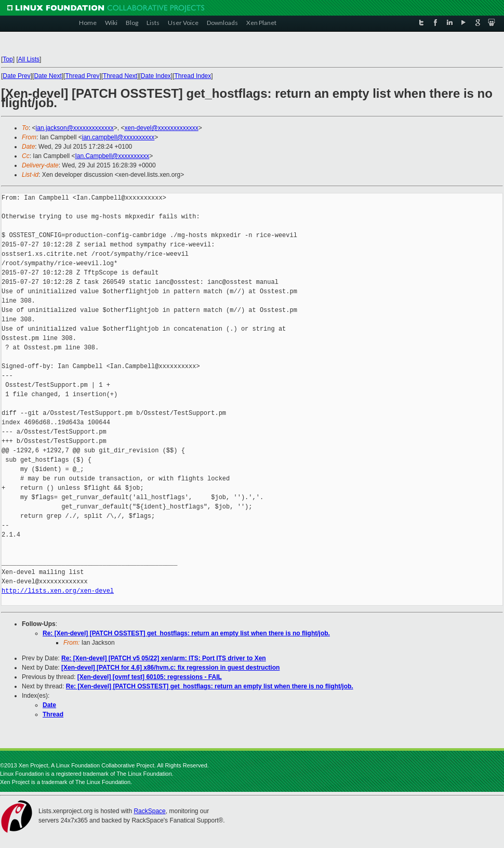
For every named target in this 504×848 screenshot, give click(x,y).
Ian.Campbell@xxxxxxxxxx (112, 156)
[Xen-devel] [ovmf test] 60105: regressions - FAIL (150, 677)
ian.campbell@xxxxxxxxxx (118, 137)
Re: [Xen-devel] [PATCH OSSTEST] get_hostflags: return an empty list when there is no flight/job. (186, 633)
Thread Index (193, 76)
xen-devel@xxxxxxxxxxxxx (162, 128)
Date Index (156, 76)
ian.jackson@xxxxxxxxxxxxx (75, 128)
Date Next (48, 76)
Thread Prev (82, 76)
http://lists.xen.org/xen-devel (58, 591)
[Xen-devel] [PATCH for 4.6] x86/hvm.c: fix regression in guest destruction (170, 668)
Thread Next (120, 76)
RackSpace (149, 811)
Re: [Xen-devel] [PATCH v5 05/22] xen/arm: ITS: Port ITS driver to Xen (164, 658)
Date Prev (16, 76)
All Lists (29, 59)
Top (8, 59)
